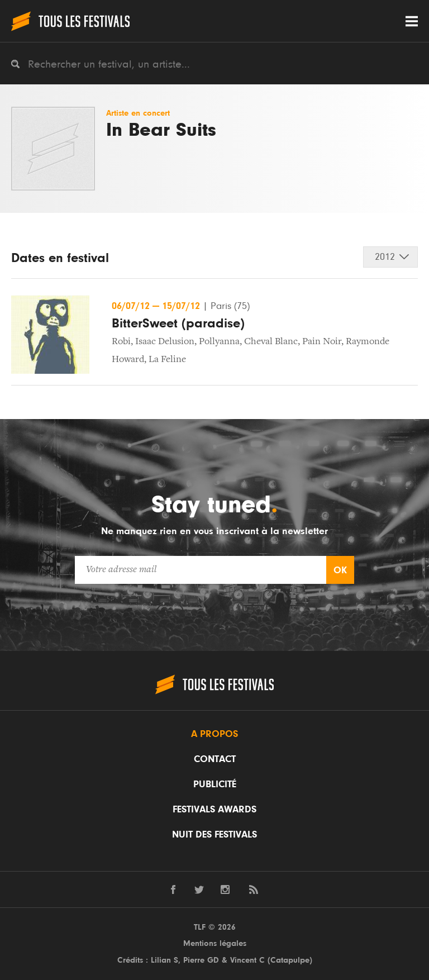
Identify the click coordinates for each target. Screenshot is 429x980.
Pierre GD (201, 960)
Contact (215, 759)
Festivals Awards (214, 810)
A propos (214, 734)
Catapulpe (290, 960)
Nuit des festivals (214, 835)
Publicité (215, 784)
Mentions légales (215, 943)
